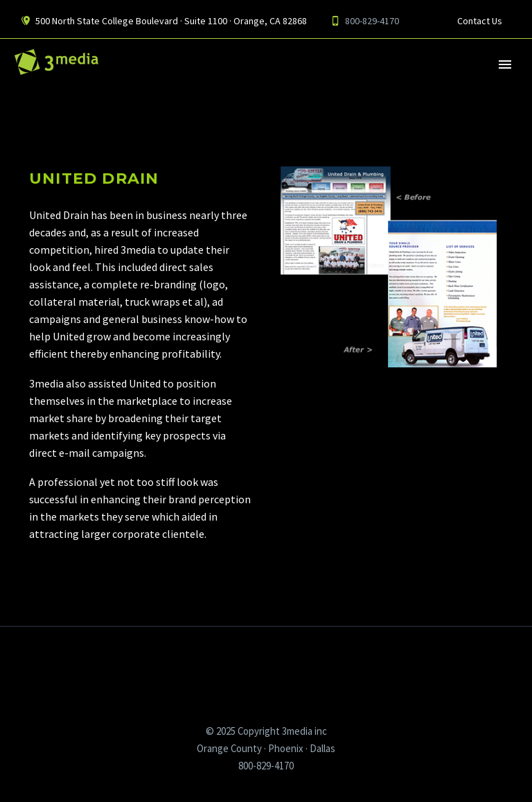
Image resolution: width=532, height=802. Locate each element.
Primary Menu (505, 64)
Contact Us (480, 21)
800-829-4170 (372, 21)
